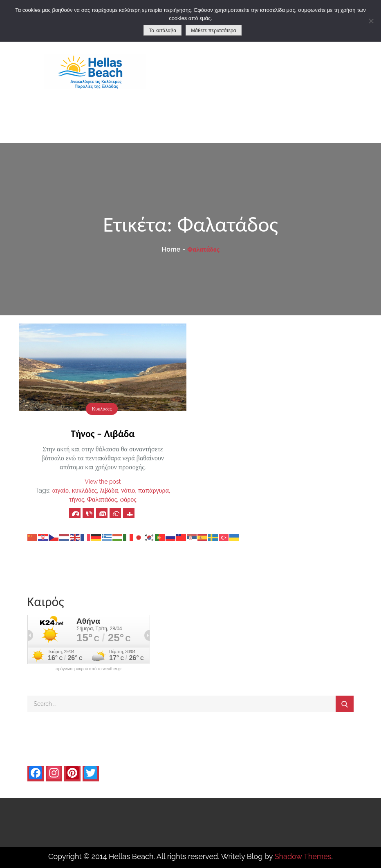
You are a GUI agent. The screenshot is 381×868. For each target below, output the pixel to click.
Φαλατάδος (102, 499)
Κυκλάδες (102, 409)
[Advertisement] (286, 82)
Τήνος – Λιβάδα (103, 434)
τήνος (76, 499)
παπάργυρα (154, 490)
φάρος (128, 499)
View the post (103, 482)
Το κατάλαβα (162, 31)
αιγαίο (61, 490)
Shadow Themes (303, 856)
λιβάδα (109, 490)
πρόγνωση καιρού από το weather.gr (89, 669)
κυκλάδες (84, 490)
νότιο (128, 490)
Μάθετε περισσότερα (214, 31)
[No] (371, 21)
